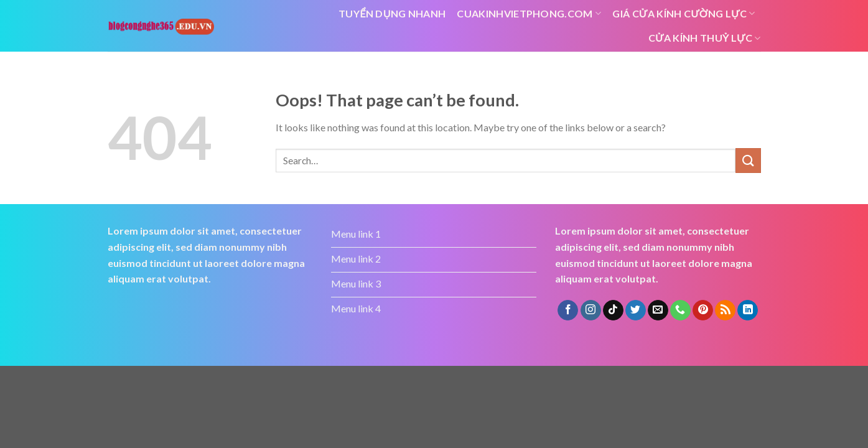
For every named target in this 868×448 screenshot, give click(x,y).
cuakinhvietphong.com (529, 14)
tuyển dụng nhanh (392, 13)
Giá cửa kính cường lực (684, 14)
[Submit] (748, 160)
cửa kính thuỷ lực (705, 38)
